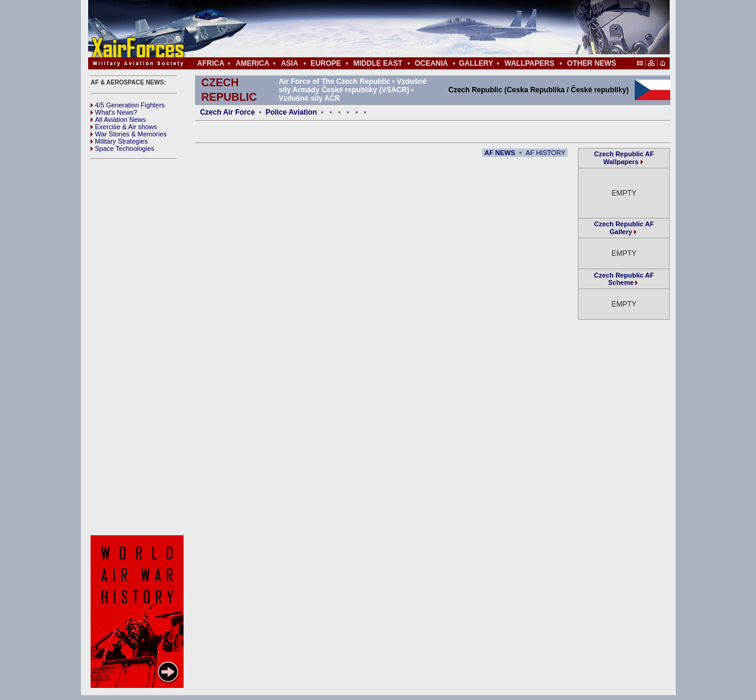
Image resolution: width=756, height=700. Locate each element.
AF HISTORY (546, 153)
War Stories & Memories (129, 134)
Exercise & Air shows (124, 127)
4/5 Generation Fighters (129, 105)
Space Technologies (122, 148)
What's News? (114, 112)
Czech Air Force (227, 112)
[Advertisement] (415, 29)
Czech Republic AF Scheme (624, 279)
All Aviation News (118, 119)
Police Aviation (291, 112)
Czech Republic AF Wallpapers (624, 158)
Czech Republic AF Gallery (624, 228)
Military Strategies (119, 141)
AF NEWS (500, 153)
